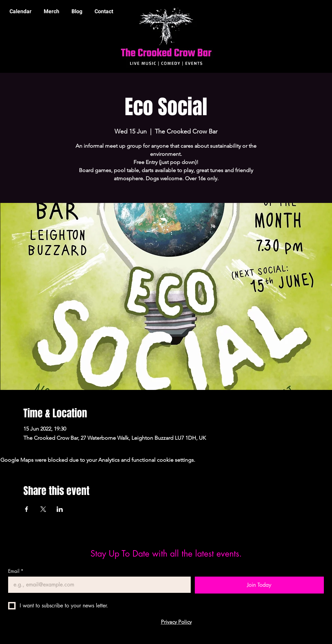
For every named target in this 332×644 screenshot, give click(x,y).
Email (16, 571)
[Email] (97, 585)
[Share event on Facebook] (27, 509)
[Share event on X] (43, 509)
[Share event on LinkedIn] (60, 509)
